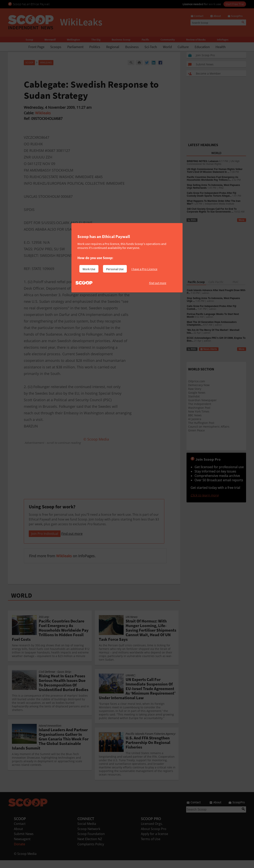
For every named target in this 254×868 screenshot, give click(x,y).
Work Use (89, 269)
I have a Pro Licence (144, 269)
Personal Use (115, 269)
